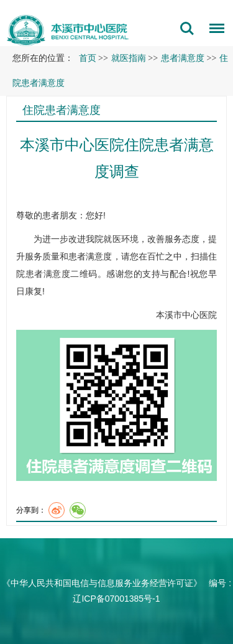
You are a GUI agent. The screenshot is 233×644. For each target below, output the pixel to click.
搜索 (187, 29)
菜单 (214, 30)
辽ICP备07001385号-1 (116, 599)
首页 (88, 58)
